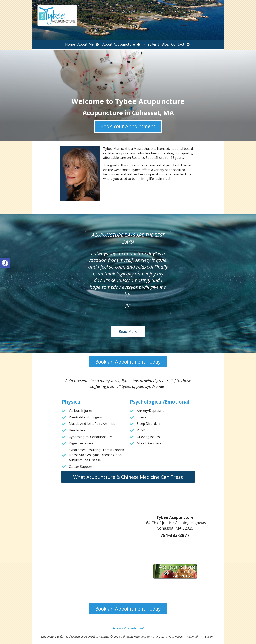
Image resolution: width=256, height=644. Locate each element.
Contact (178, 44)
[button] (5, 263)
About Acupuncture (119, 44)
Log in (209, 636)
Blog (165, 44)
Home (70, 44)
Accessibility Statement (128, 628)
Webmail (192, 636)
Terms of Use (155, 636)
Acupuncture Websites (54, 636)
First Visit (151, 44)
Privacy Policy (174, 636)
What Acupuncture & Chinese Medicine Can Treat (128, 477)
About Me (85, 44)
